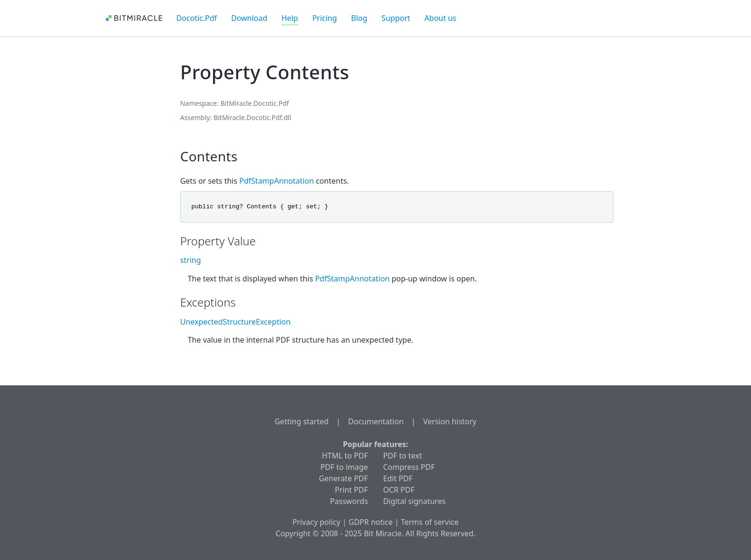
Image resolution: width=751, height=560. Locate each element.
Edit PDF (398, 478)
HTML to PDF (345, 456)
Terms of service (430, 522)
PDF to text (402, 456)
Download (249, 18)
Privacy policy (316, 522)
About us (440, 18)
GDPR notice (371, 522)
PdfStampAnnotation (276, 181)
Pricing (325, 18)
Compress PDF (409, 467)
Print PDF (352, 490)
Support (396, 18)
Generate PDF (343, 478)
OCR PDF (399, 490)
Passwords (349, 501)
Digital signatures (414, 501)
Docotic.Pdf (197, 18)
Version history (450, 421)
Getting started (302, 421)
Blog (359, 18)
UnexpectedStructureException (236, 322)
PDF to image (344, 467)
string (191, 260)
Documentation (376, 421)
